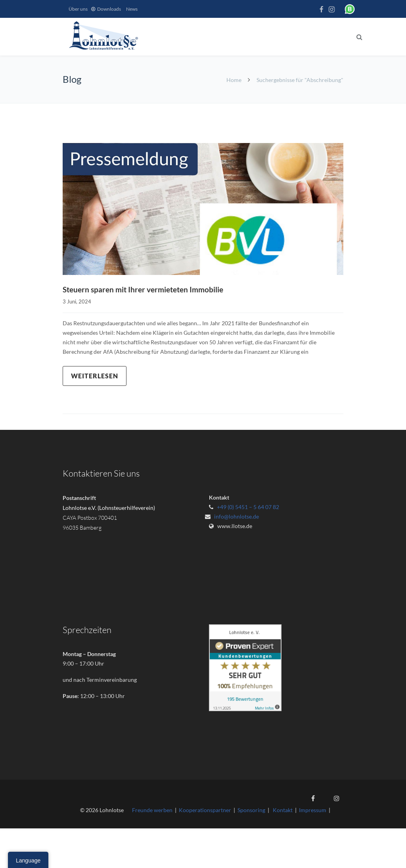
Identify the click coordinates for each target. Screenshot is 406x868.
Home (234, 80)
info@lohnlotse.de (237, 516)
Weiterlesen (95, 375)
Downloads (109, 9)
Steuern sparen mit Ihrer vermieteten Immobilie (147, 289)
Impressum (313, 810)
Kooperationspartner (205, 810)
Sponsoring (251, 810)
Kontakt (283, 810)
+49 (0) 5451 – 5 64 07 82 (248, 506)
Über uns (78, 9)
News (132, 9)
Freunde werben (152, 810)
